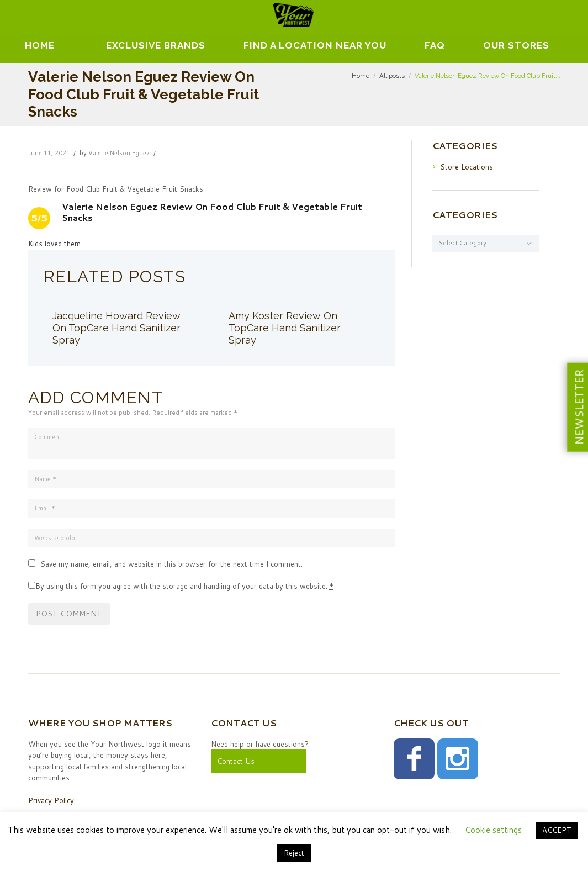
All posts (392, 76)
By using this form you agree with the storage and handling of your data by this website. (184, 586)
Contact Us (236, 761)
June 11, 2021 (49, 153)
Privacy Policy (51, 800)
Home (40, 45)
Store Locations (467, 167)
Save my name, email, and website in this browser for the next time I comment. (171, 564)
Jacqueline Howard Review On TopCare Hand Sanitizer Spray (116, 328)
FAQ (435, 45)
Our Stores (516, 45)
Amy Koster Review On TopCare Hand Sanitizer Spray (285, 328)
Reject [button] (294, 853)
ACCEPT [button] (557, 830)
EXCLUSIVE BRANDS (156, 45)
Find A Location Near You (315, 45)
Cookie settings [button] (493, 830)
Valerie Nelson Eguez (119, 153)
